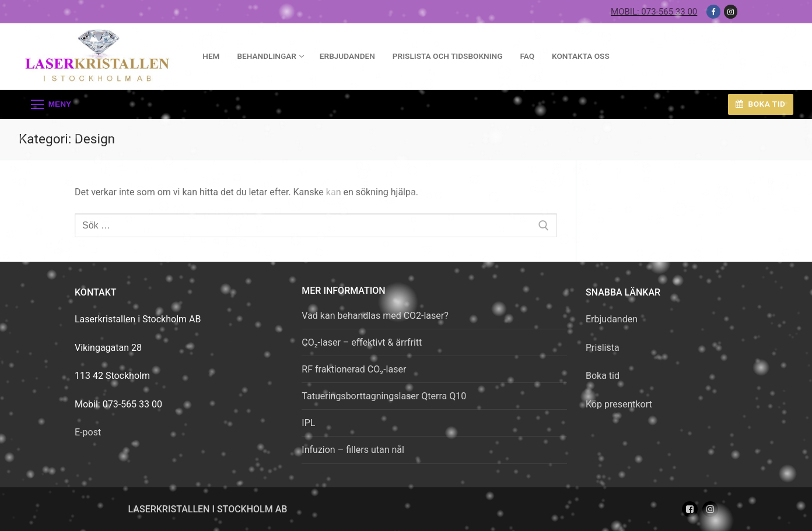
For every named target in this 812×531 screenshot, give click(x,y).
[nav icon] (51, 104)
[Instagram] (731, 11)
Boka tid (760, 104)
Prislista (603, 348)
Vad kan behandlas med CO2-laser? (375, 316)
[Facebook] (713, 11)
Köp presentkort (619, 404)
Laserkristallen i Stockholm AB (208, 509)
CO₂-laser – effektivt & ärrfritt (362, 342)
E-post (88, 432)
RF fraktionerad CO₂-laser (354, 369)
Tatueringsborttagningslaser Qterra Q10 (384, 396)
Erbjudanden (612, 319)
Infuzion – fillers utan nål (353, 450)
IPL (308, 423)
